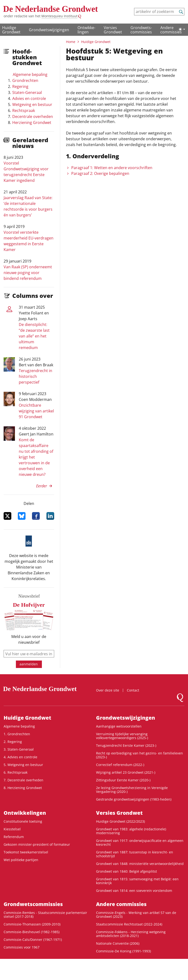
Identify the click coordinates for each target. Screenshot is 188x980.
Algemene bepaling (30, 74)
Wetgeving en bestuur (32, 104)
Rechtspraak (24, 110)
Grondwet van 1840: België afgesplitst (126, 871)
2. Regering (13, 742)
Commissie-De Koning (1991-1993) (123, 951)
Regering (20, 86)
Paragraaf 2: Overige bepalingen (100, 173)
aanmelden (29, 664)
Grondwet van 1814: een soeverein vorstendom (134, 891)
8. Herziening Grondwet (23, 788)
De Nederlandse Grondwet (51, 9)
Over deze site (108, 690)
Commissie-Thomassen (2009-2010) (32, 924)
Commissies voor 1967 (22, 947)
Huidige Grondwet (11, 30)
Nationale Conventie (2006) (118, 943)
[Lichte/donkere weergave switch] (182, 29)
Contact (133, 690)
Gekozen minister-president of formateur (37, 844)
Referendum (14, 837)
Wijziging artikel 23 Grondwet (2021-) (126, 772)
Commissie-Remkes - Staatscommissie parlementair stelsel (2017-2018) (45, 915)
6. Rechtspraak (16, 772)
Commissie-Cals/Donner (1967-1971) (33, 940)
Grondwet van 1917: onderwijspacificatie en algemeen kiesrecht (140, 842)
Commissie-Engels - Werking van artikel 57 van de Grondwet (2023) (136, 915)
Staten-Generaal (27, 92)
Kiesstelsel (12, 829)
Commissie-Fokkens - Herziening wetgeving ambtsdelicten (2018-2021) (131, 934)
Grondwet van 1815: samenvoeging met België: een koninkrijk (137, 881)
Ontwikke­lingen (86, 30)
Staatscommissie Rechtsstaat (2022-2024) (129, 924)
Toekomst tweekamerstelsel (26, 852)
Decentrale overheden (33, 116)
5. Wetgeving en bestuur (23, 765)
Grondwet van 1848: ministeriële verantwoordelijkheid (140, 864)
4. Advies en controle (20, 757)
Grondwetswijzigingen (49, 30)
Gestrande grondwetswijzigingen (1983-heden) (134, 799)
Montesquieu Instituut (59, 16)
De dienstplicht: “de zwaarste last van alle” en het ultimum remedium (34, 336)
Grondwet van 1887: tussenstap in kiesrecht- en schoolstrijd (135, 854)
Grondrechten (25, 80)
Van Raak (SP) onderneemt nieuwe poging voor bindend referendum (28, 273)
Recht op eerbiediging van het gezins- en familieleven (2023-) (139, 755)
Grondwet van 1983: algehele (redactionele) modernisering (131, 831)
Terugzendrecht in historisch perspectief (36, 376)
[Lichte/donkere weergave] (182, 29)
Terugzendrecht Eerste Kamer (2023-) (126, 745)
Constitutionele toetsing (23, 821)
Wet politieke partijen (21, 860)
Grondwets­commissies (141, 30)
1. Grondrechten (17, 734)
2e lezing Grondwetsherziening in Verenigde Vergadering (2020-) (132, 790)
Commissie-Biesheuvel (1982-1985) (32, 932)
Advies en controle (29, 98)
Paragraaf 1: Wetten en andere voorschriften (112, 168)
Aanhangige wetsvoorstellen (119, 726)
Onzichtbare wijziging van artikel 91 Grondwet (36, 411)
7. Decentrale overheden (23, 780)
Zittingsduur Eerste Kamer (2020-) (123, 780)
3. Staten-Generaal (19, 749)
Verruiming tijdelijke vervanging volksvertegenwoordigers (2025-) (122, 736)
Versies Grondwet (113, 30)
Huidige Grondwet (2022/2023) (120, 821)
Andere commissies (171, 30)
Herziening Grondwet (32, 122)
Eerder (42, 486)
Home (71, 42)
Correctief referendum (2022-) (120, 765)
